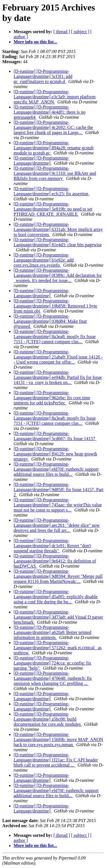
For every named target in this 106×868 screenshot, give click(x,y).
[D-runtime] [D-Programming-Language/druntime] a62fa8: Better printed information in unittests (52, 632)
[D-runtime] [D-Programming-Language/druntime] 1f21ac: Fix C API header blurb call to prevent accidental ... (56, 760)
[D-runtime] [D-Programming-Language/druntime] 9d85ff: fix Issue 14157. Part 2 (59, 490)
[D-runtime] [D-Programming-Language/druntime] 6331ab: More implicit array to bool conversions (58, 229)
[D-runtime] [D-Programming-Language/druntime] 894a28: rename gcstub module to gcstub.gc (54, 148)
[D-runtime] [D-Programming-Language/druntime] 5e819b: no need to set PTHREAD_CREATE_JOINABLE (53, 209)
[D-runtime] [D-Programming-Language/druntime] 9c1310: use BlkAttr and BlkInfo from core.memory (55, 173)
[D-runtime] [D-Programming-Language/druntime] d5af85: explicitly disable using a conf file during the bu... (56, 597)
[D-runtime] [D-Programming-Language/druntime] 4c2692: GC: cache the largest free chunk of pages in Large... (53, 127)
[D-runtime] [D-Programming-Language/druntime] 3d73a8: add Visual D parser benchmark (58, 617)
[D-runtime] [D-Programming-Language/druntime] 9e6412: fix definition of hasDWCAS (55, 561)
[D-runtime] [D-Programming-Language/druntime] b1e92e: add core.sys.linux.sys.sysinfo (44, 260)
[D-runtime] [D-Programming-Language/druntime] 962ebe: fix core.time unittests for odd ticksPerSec (52, 398)
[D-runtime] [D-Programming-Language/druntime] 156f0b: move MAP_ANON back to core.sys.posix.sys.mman (58, 739)
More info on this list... (35, 42)
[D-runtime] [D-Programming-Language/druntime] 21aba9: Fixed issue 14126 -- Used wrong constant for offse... (58, 357)
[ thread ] (62, 32)
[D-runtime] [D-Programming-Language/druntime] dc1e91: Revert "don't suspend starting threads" (52, 546)
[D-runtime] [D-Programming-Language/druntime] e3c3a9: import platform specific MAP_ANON (55, 97)
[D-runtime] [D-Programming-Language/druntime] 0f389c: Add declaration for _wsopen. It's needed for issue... (58, 275)
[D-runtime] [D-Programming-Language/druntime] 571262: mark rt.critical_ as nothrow (58, 648)
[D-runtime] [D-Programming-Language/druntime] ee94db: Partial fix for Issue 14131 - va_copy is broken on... (58, 377)
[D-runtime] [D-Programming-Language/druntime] (41, 161)
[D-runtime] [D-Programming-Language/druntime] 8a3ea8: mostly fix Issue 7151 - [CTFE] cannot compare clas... (55, 337)
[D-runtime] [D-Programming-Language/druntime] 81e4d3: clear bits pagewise (58, 242)
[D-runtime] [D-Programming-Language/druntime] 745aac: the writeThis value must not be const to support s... (58, 505)
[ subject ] (80, 32)
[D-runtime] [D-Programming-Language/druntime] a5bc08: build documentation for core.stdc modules (48, 719)
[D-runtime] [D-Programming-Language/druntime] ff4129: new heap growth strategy (55, 454)
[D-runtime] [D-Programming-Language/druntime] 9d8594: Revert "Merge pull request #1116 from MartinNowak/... (58, 576)
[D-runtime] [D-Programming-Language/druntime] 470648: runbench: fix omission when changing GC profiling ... (53, 678)
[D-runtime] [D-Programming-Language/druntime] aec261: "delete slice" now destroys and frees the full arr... (57, 525)
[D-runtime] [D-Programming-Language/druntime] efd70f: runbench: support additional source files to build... (56, 469)
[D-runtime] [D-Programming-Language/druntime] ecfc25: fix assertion (51, 191)
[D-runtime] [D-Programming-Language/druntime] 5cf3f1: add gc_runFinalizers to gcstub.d (43, 76)
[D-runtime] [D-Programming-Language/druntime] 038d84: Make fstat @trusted (50, 321)
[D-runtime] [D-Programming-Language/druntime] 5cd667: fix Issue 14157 (55, 436)
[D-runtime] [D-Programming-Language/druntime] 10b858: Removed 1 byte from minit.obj (55, 306)
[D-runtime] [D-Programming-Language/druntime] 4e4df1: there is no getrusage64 (49, 112)
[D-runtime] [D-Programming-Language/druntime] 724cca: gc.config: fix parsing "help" (52, 663)
